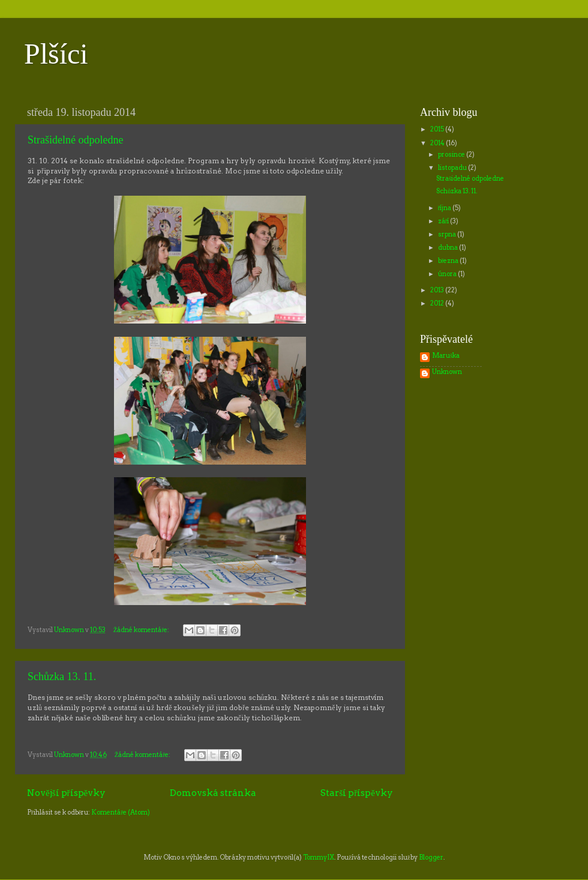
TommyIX (319, 857)
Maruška (446, 356)
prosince (452, 155)
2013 (438, 290)
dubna (448, 248)
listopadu (453, 168)
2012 (438, 303)
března (449, 261)
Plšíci (56, 54)
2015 (438, 129)
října (445, 208)
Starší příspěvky (357, 793)
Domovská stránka (213, 793)
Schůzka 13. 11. (62, 677)
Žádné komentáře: (142, 630)
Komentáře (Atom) (121, 812)
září (444, 221)
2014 (438, 143)
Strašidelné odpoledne (75, 140)
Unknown (447, 372)
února (448, 274)
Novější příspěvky (66, 793)
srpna (448, 234)
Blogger (431, 857)
